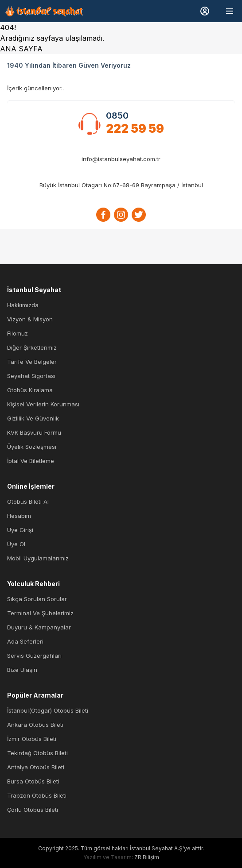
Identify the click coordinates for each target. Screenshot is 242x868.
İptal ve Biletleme (31, 461)
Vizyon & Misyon (30, 319)
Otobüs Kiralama (30, 390)
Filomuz (18, 333)
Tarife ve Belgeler (32, 362)
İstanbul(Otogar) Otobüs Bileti (48, 710)
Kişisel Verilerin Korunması (43, 404)
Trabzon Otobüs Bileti (37, 795)
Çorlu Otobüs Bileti (33, 810)
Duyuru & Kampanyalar (39, 627)
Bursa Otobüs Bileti (33, 781)
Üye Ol (16, 544)
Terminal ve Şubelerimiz (40, 613)
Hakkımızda (23, 305)
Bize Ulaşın (22, 670)
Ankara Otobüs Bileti (35, 725)
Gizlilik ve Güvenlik (33, 418)
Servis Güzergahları (34, 656)
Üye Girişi (20, 530)
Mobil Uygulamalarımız (38, 558)
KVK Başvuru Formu (34, 432)
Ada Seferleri (25, 641)
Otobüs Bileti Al (28, 502)
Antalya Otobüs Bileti (36, 767)
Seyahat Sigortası (31, 376)
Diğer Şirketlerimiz (32, 347)
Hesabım (19, 516)
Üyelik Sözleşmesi (32, 447)
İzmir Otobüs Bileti (32, 739)
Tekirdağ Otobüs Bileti (37, 753)
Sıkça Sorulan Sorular (37, 599)
